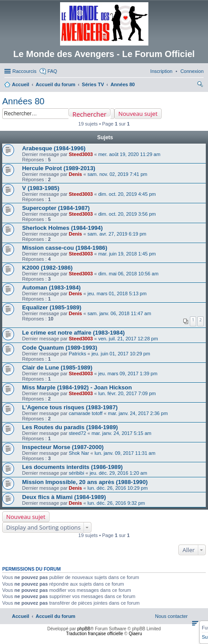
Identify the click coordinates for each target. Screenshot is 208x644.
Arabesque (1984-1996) (54, 148)
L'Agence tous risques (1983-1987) (70, 407)
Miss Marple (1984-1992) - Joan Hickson (77, 387)
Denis (76, 174)
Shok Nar (79, 453)
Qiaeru (135, 634)
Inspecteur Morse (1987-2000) (63, 447)
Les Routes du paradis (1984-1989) (70, 427)
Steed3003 (81, 154)
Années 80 (23, 101)
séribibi (77, 473)
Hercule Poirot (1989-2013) (59, 168)
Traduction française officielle (95, 634)
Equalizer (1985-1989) (52, 307)
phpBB (84, 629)
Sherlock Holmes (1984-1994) (62, 228)
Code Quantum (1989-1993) (60, 348)
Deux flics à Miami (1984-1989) (64, 497)
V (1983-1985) (41, 188)
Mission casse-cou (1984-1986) (65, 248)
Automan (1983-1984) (51, 288)
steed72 (78, 433)
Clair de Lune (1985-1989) (57, 368)
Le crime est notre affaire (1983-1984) (73, 333)
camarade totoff (86, 413)
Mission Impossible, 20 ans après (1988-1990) (85, 482)
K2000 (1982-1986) (47, 268)
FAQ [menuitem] (52, 71)
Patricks (78, 354)
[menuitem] (192, 71)
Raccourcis (24, 71)
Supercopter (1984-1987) (56, 208)
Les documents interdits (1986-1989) (72, 467)
